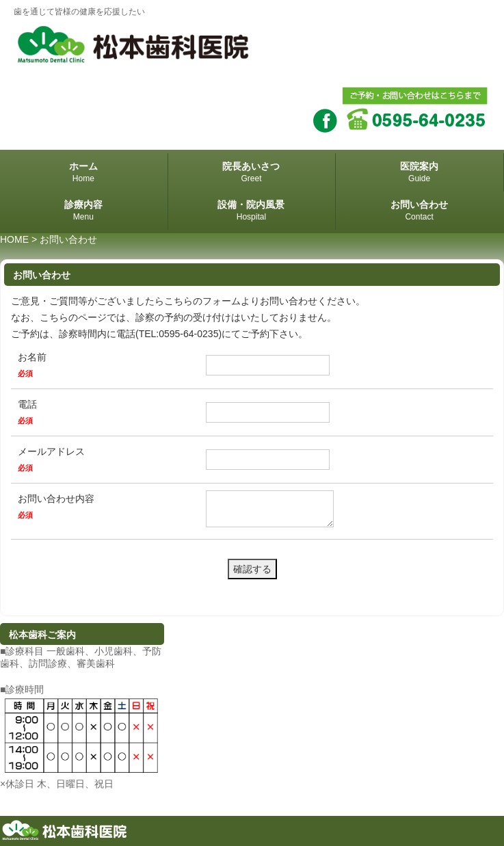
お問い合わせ (419, 211)
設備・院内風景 (252, 211)
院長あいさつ (252, 173)
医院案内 (419, 173)
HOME (14, 239)
